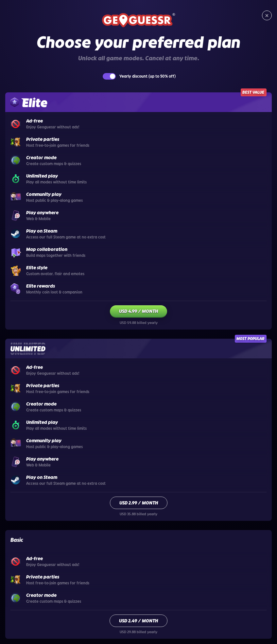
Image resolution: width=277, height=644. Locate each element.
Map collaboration (47, 249)
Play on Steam (42, 477)
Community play (44, 441)
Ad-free (35, 559)
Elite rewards (41, 286)
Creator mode (41, 595)
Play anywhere (42, 459)
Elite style (37, 268)
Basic (17, 540)
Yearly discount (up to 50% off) (147, 76)
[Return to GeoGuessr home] (139, 21)
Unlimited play (42, 422)
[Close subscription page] (267, 15)
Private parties (43, 577)
